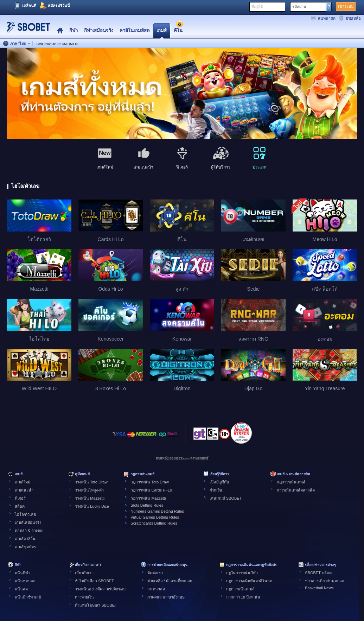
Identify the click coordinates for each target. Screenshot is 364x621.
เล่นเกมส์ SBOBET (226, 498)
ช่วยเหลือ (353, 18)
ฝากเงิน (216, 490)
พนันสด (21, 589)
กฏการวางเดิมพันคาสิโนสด (249, 581)
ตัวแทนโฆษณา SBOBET (96, 605)
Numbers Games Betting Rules (157, 511)
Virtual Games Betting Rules (155, 517)
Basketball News (319, 588)
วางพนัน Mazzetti (90, 498)
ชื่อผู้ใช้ (257, 7)
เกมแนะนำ (24, 490)
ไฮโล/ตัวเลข (25, 514)
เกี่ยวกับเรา (84, 573)
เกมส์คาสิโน (25, 539)
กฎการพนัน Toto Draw (150, 482)
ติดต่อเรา (155, 573)
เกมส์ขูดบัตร (25, 547)
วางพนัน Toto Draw (91, 482)
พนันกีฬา (23, 573)
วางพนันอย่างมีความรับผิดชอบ (100, 589)
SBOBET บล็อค (318, 573)
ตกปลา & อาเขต (29, 531)
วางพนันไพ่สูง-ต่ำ (89, 490)
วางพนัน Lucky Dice (92, 506)
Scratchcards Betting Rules (154, 523)
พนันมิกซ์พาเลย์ (28, 597)
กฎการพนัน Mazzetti (148, 498)
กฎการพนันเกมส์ (291, 482)
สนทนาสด (327, 18)
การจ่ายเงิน (84, 597)
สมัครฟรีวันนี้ (59, 6)
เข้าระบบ (346, 6)
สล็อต (20, 506)
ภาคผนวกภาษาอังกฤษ (166, 597)
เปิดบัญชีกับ (219, 482)
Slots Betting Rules (147, 505)
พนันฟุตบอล (25, 581)
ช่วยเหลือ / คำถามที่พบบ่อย (170, 581)
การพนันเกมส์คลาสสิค (296, 490)
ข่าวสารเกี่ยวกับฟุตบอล (325, 581)
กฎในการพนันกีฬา (242, 573)
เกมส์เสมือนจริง (28, 522)
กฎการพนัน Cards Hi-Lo (151, 490)
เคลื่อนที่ (29, 6)
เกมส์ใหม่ (23, 482)
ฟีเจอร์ (20, 498)
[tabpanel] (182, 94)
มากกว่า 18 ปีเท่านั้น (243, 597)
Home (60, 31)
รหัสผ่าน (299, 7)
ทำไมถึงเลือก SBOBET (94, 581)
